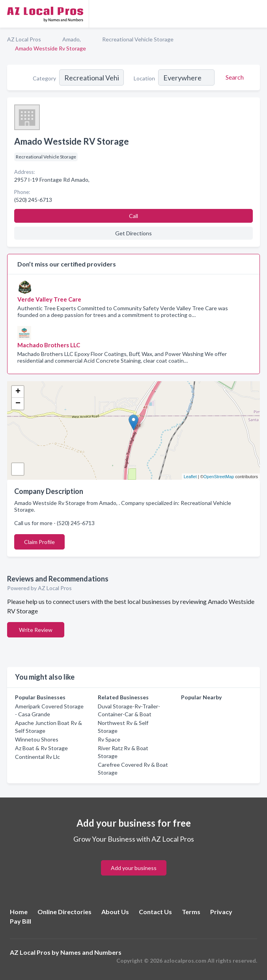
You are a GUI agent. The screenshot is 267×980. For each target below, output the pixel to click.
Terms (191, 912)
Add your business (134, 868)
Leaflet (190, 477)
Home (19, 912)
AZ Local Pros (24, 39)
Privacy (221, 912)
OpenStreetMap (219, 477)
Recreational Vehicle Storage (138, 39)
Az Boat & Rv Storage (41, 748)
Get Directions (133, 233)
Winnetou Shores (37, 739)
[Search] (233, 77)
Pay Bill (21, 921)
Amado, (72, 39)
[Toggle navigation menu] (256, 14)
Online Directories (64, 912)
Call (133, 216)
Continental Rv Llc (37, 757)
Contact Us (155, 912)
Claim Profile (39, 542)
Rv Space (109, 739)
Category (44, 78)
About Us (115, 912)
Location (144, 78)
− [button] (18, 404)
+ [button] (18, 392)
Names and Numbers (91, 952)
